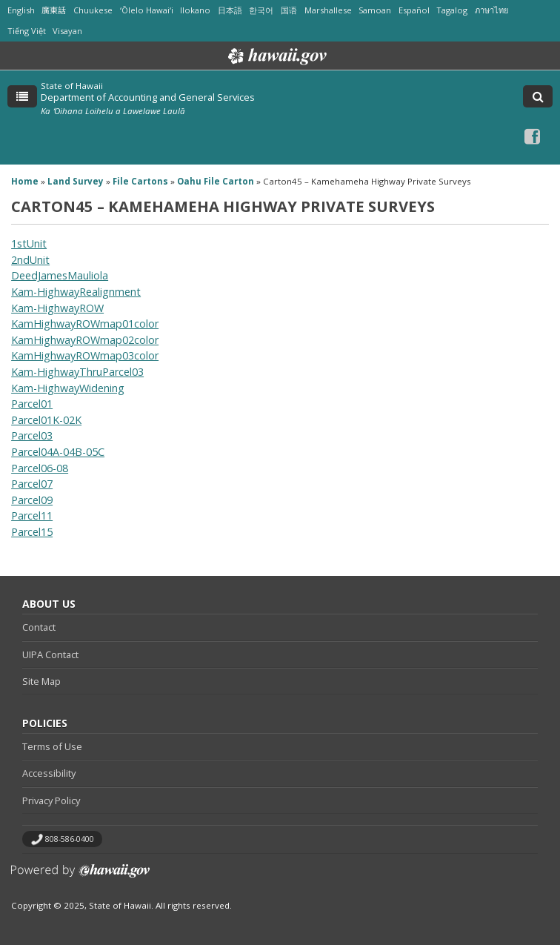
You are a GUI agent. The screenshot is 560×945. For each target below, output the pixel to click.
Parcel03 (32, 435)
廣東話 (54, 10)
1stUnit (29, 243)
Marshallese (328, 10)
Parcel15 (32, 532)
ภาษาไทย (491, 10)
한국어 (261, 10)
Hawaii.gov (276, 56)
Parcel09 (32, 500)
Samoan (375, 10)
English (21, 10)
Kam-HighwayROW (57, 308)
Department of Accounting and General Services (148, 97)
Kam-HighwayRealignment (76, 292)
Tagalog (452, 10)
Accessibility (49, 773)
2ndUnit (30, 260)
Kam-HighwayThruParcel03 (77, 372)
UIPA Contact (50, 654)
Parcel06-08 (40, 468)
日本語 (230, 10)
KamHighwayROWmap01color (85, 324)
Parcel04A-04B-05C (58, 452)
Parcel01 (32, 404)
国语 (289, 10)
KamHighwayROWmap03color (85, 355)
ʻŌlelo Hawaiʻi (147, 10)
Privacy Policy (51, 800)
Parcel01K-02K (46, 420)
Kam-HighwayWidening (68, 388)
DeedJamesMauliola (60, 275)
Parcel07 (32, 484)
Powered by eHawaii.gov (80, 876)
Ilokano (195, 10)
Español (414, 10)
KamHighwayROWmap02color (85, 340)
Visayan (67, 31)
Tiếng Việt (27, 31)
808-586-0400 (70, 839)
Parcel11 (32, 515)
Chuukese (93, 10)
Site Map (41, 681)
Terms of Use (52, 746)
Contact (39, 627)
